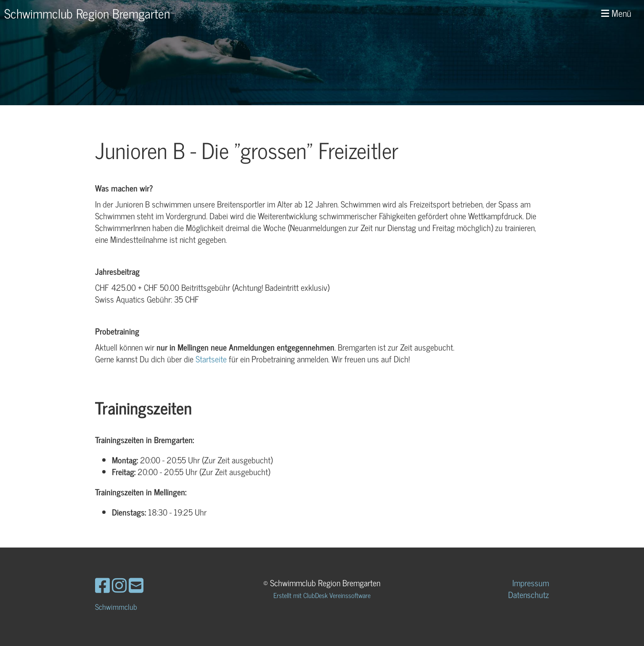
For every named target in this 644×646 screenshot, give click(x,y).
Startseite (211, 359)
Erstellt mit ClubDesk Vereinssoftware (322, 595)
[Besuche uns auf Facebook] (102, 585)
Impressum (531, 583)
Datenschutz (529, 594)
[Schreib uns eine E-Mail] (136, 585)
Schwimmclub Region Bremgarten (87, 13)
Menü (616, 13)
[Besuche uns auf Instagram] (119, 585)
